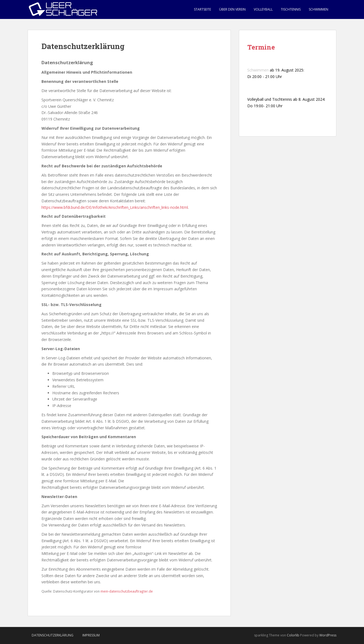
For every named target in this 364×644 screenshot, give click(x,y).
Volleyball (263, 9)
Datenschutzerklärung (53, 635)
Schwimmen (318, 9)
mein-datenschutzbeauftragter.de (127, 591)
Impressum (91, 635)
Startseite (202, 9)
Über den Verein (232, 9)
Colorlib (293, 635)
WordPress (328, 635)
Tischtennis (291, 9)
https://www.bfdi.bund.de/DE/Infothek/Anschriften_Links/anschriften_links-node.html (115, 207)
